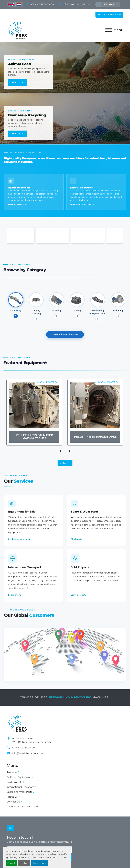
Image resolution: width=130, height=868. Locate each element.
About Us (12, 797)
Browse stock (17, 204)
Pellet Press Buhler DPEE (95, 437)
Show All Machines (65, 334)
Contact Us (13, 802)
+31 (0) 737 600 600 (42, 4)
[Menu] (109, 30)
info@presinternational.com (79, 4)
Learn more (39, 863)
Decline (24, 863)
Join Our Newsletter (109, 15)
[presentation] (61, 451)
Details (18, 82)
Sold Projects (14, 782)
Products (12, 772)
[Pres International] (17, 723)
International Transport (20, 787)
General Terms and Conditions (24, 807)
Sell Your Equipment (19, 777)
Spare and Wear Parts (19, 792)
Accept (11, 863)
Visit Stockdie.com (82, 204)
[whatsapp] (108, 5)
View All (65, 463)
